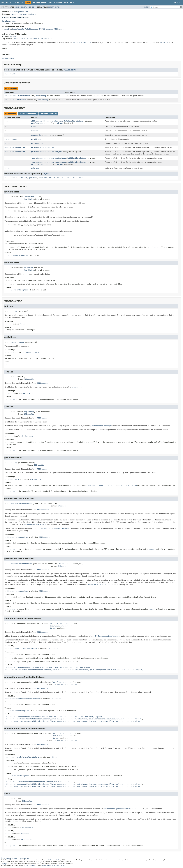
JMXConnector (60, 29)
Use (33, 3)
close (33, 127)
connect (34, 131)
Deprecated (58, 3)
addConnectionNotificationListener (47, 121)
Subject (59, 152)
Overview (4, 3)
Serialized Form (9, 58)
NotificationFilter (40, 123)
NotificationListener (74, 121)
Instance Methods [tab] (28, 114)
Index (67, 3)
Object (13, 36)
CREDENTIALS (10, 74)
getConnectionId (38, 143)
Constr (24, 7)
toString (35, 168)
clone (7, 178)
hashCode (43, 178)
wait (70, 178)
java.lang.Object (9, 21)
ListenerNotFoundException (65, 684)
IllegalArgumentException (16, 255)
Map (38, 96)
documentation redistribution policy (53, 866)
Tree (38, 3)
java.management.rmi (19, 12)
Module (13, 3)
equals (14, 178)
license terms (30, 866)
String (43, 96)
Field (17, 7)
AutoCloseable (32, 29)
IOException (30, 379)
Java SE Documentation (52, 860)
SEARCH (146, 7)
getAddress (36, 139)
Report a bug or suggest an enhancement (15, 858)
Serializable (18, 29)
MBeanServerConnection (15, 148)
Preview (44, 3)
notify (52, 178)
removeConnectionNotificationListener (48, 158)
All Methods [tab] (11, 114)
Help (72, 3)
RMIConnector (10, 96)
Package (20, 3)
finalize (23, 178)
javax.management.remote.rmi (23, 14)
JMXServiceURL (24, 96)
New (51, 3)
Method (31, 7)
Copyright (4, 864)
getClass (33, 178)
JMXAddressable (46, 29)
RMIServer (22, 100)
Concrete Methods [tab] (48, 114)
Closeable (7, 29)
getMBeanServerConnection (42, 148)
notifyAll (61, 178)
